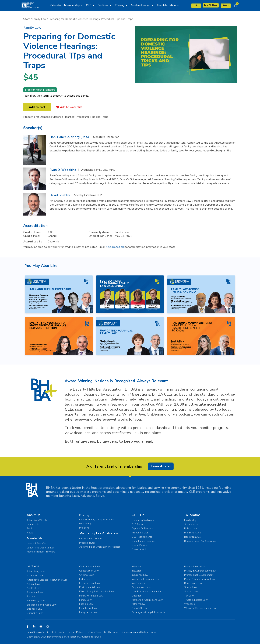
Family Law (39, 18)
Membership (36, 538)
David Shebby (60, 194)
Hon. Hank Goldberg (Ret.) (69, 136)
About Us (34, 515)
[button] (32, 27)
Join (27, 95)
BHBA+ (58, 95)
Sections (33, 566)
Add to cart (37, 106)
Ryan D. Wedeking (63, 169)
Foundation (192, 515)
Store (27, 18)
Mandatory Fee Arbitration (99, 533)
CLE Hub (138, 515)
